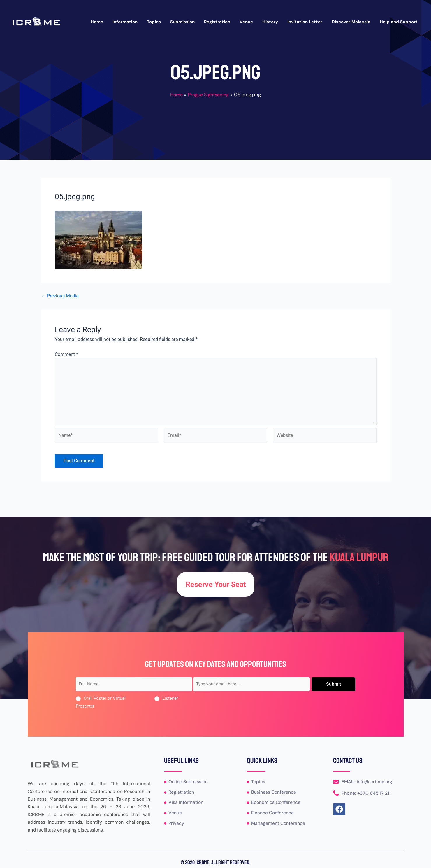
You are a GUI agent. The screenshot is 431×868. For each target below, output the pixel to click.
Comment (66, 354)
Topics (154, 22)
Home (97, 22)
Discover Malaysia (351, 22)
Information (125, 22)
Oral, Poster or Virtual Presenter (101, 702)
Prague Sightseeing (209, 94)
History (270, 22)
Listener (170, 699)
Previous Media (60, 296)
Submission (182, 22)
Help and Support (399, 22)
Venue (246, 22)
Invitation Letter (305, 22)
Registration (217, 22)
